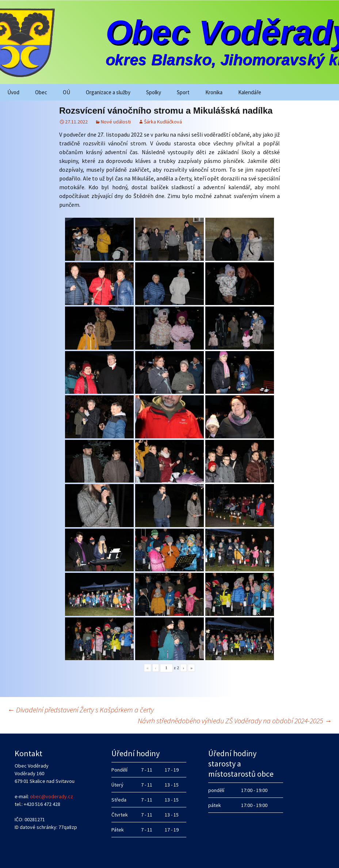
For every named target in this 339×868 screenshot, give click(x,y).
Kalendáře (250, 92)
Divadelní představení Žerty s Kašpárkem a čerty (81, 710)
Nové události (116, 122)
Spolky (154, 92)
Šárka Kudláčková (163, 122)
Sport (183, 92)
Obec (41, 92)
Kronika (214, 92)
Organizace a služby (108, 92)
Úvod (13, 92)
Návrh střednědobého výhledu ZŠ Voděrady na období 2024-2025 (235, 721)
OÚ (66, 92)
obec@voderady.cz (52, 796)
